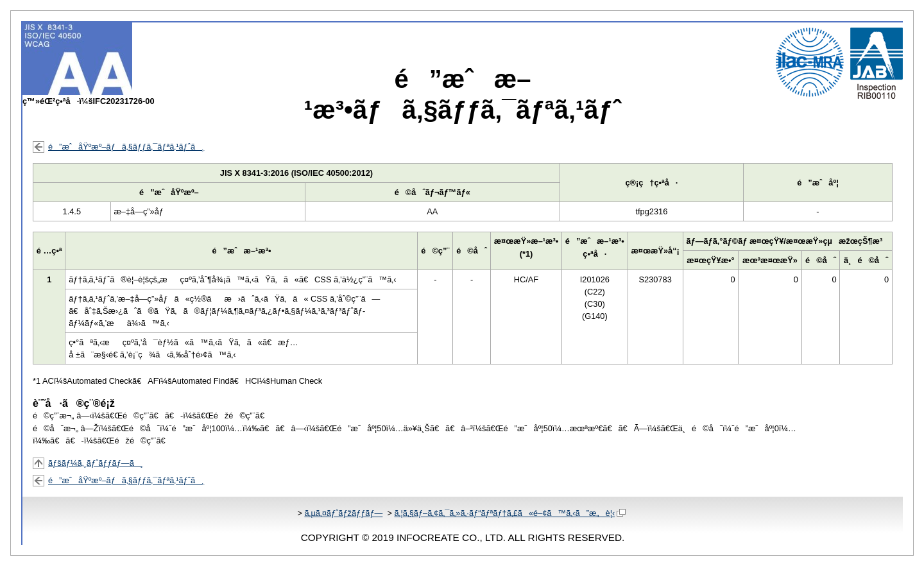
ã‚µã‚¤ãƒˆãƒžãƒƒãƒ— (343, 513)
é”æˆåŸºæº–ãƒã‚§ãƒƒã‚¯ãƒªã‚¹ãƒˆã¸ (126, 147)
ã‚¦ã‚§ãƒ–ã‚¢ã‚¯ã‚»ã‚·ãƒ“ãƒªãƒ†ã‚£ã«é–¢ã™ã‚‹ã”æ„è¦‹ (510, 513)
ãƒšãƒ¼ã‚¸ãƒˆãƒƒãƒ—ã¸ (96, 463)
